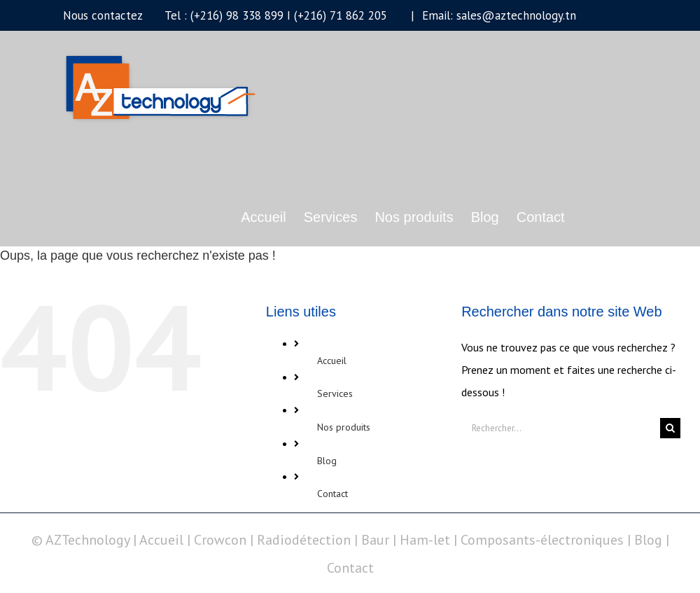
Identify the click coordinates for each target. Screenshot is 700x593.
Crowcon (220, 540)
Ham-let (425, 540)
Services (335, 393)
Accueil (332, 361)
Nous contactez (103, 15)
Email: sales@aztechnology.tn (497, 15)
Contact (332, 494)
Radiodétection (304, 540)
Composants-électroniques (542, 540)
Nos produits (344, 427)
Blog (327, 461)
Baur (375, 540)
